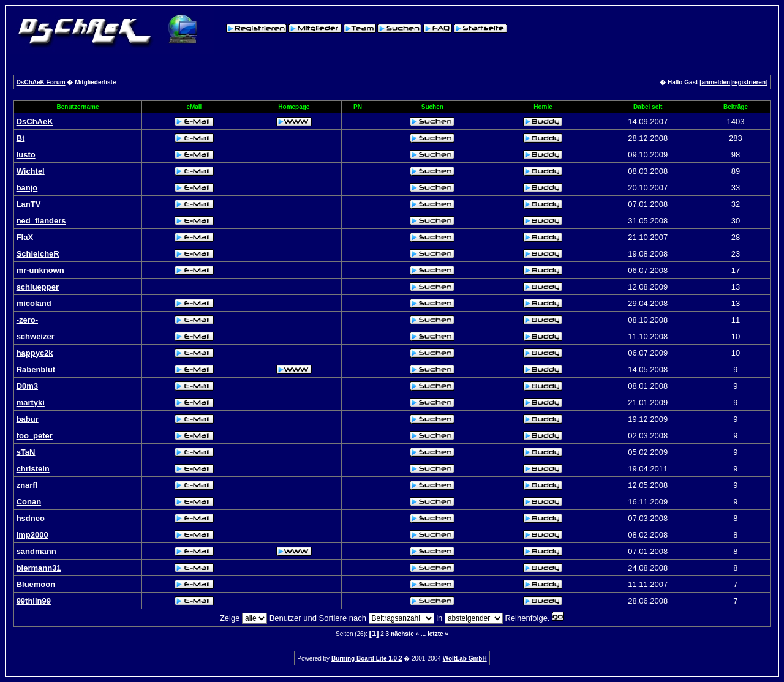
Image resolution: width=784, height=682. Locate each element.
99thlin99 (34, 601)
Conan (29, 502)
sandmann (36, 551)
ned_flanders (41, 221)
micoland (34, 303)
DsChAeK (35, 122)
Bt (21, 138)
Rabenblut (36, 369)
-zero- (27, 320)
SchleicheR (38, 254)
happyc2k (35, 353)
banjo (27, 188)
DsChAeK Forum (41, 82)
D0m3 (27, 386)
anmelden (716, 82)
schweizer (36, 336)
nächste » (405, 634)
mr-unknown (40, 270)
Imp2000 (32, 535)
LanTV (29, 204)
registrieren (749, 82)
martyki (31, 403)
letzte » (438, 634)
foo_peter (35, 436)
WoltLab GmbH (465, 658)
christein (33, 469)
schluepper (38, 287)
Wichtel (31, 171)
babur (28, 419)
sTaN (26, 452)
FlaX (25, 237)
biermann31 (39, 568)
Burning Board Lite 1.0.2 (367, 658)
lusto (26, 155)
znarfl (27, 485)
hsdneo (31, 518)
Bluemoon (36, 584)
